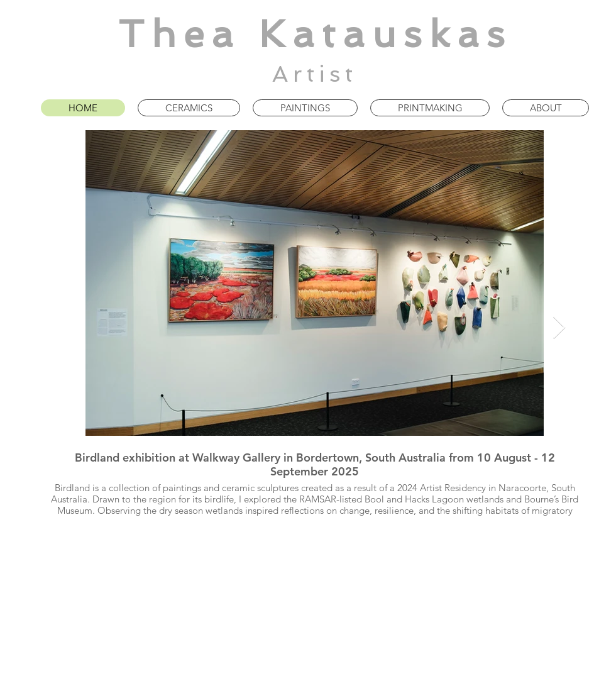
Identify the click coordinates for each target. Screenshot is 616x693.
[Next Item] (559, 328)
